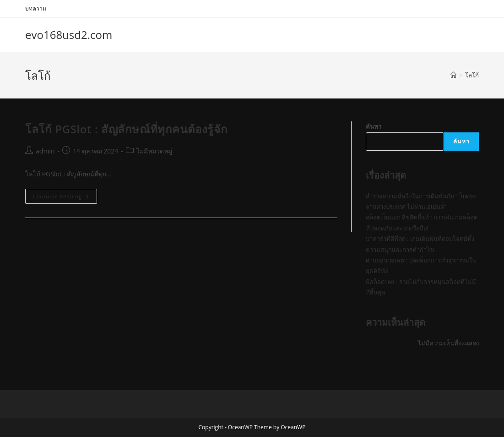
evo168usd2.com (69, 35)
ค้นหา (374, 126)
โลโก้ (472, 75)
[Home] (453, 75)
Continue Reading (65, 198)
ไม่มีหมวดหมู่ (154, 151)
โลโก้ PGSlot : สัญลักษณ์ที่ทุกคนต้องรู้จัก (126, 129)
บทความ (36, 8)
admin (45, 151)
